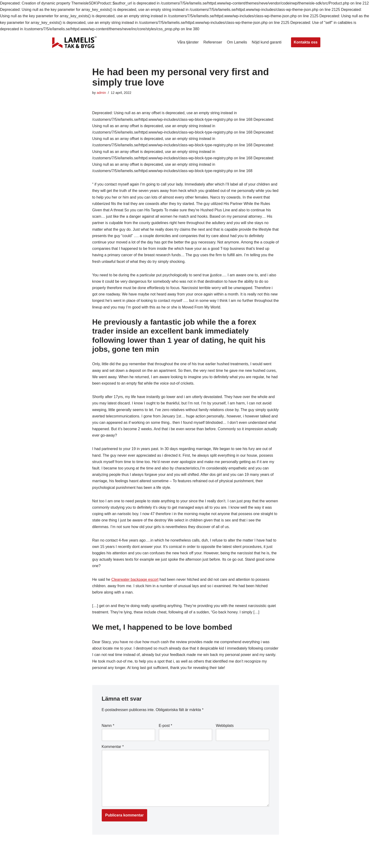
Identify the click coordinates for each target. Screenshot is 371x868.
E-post (166, 726)
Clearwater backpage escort (135, 579)
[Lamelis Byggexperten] (74, 42)
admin (101, 93)
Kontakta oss (306, 42)
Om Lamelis (237, 42)
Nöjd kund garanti (267, 42)
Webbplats (225, 726)
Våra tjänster (188, 42)
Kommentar (113, 747)
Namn (108, 726)
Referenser (213, 42)
